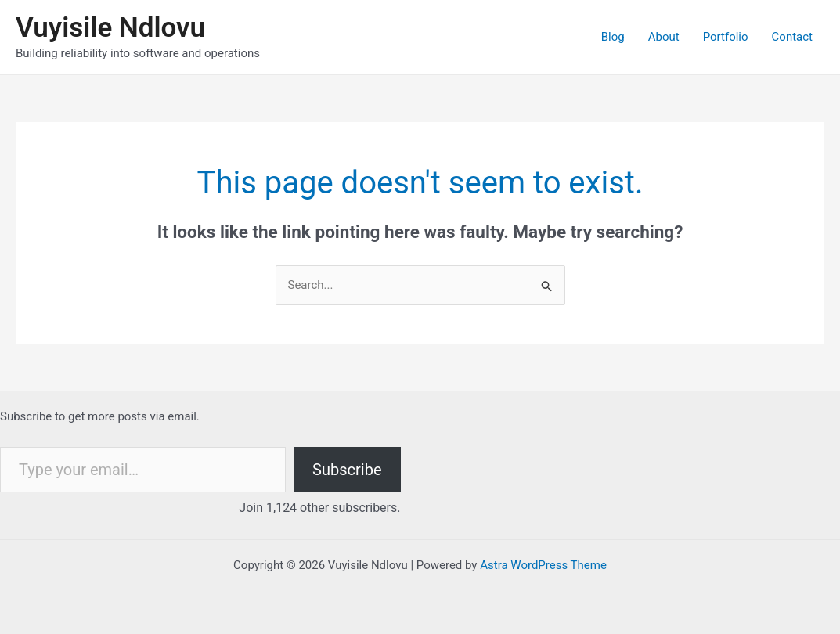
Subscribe (347, 470)
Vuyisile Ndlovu (110, 28)
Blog (613, 37)
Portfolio (726, 37)
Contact (792, 37)
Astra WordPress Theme (543, 565)
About (664, 37)
